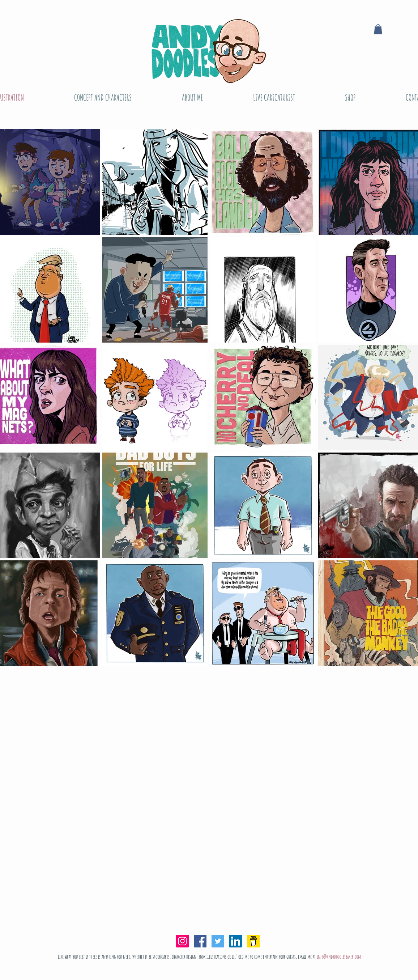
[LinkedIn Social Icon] (236, 941)
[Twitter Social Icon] (218, 941)
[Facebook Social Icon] (200, 941)
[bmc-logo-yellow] (253, 941)
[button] (378, 29)
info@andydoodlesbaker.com (339, 957)
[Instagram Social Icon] (182, 941)
